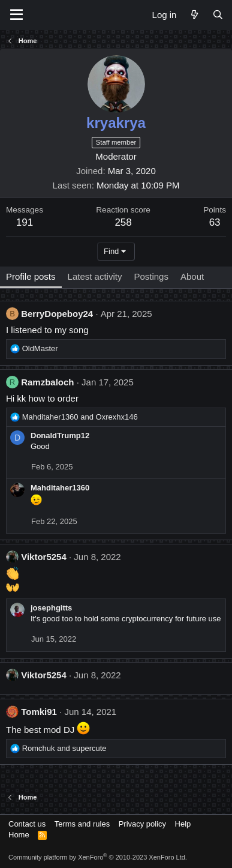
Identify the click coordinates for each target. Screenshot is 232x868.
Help (183, 824)
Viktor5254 (44, 557)
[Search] (218, 15)
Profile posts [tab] (31, 276)
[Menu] (16, 15)
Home (19, 835)
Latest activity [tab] (95, 276)
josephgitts (51, 608)
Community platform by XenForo (98, 857)
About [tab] (192, 276)
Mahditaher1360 (60, 488)
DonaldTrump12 (60, 436)
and (80, 417)
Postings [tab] (151, 276)
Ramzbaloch (47, 382)
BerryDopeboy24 (57, 314)
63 (215, 222)
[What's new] (194, 15)
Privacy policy (142, 824)
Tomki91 (39, 712)
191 (25, 222)
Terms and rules (82, 824)
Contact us (27, 824)
